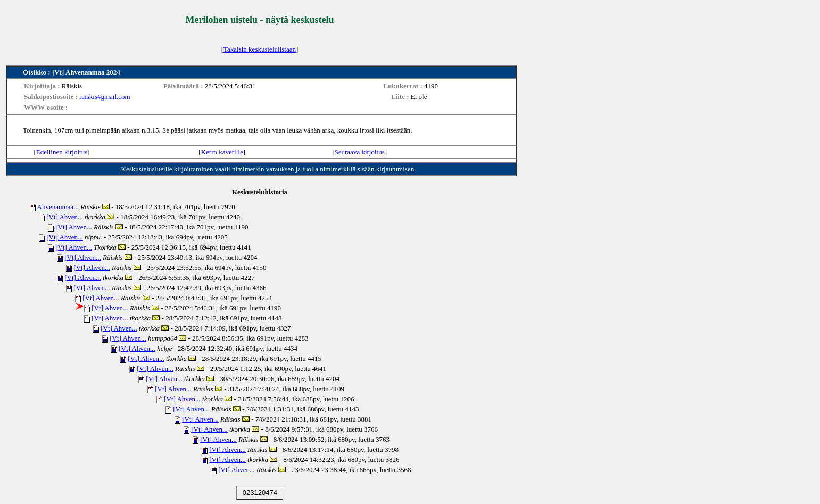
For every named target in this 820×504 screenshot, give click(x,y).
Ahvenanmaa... (58, 207)
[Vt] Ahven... (65, 217)
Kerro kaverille (222, 152)
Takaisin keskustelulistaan (260, 49)
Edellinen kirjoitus (62, 152)
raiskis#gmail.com (105, 97)
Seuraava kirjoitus (360, 152)
